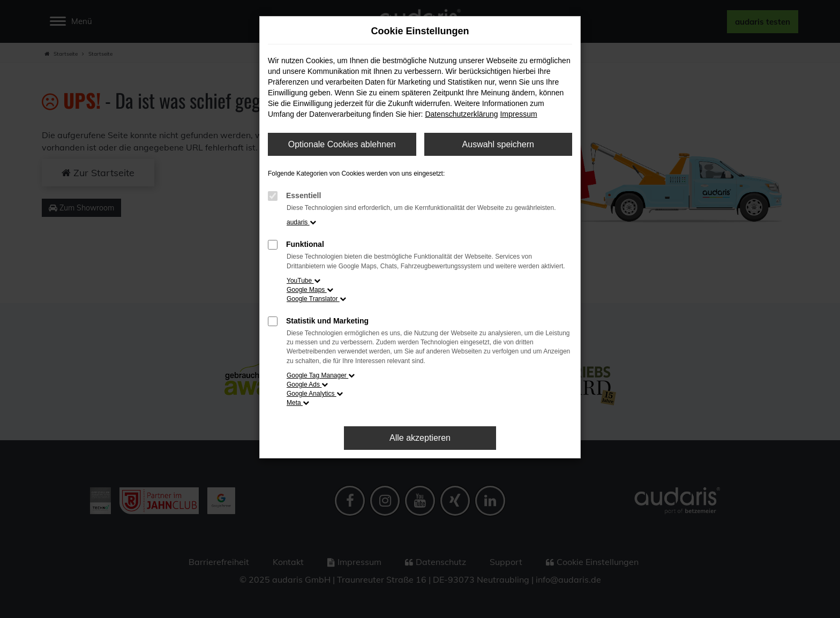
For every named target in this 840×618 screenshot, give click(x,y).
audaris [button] (301, 222)
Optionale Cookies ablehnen (342, 144)
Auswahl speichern (498, 144)
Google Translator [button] (316, 299)
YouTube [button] (303, 281)
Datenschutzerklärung (461, 114)
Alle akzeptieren (420, 438)
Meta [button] (298, 403)
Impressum (518, 114)
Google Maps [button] (310, 290)
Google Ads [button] (307, 385)
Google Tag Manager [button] (321, 375)
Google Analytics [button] (315, 394)
